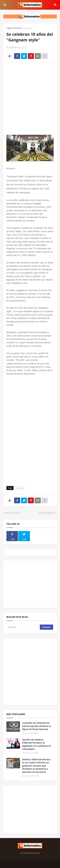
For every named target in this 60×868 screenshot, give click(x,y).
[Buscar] (23, 627)
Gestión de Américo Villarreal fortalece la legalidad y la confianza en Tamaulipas (37, 744)
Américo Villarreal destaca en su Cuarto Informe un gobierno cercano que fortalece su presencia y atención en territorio (36, 766)
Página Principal (14, 28)
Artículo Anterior (13, 513)
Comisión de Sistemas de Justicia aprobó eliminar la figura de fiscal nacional (36, 726)
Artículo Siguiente (47, 513)
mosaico (27, 28)
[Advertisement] (30, 97)
